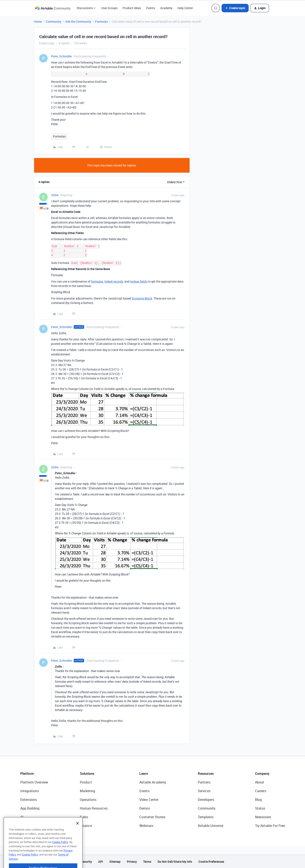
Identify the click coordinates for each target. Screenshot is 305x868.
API (101, 862)
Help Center (185, 8)
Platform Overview (34, 782)
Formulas (101, 21)
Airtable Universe (211, 826)
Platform (27, 774)
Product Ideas (132, 8)
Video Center (149, 800)
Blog (258, 800)
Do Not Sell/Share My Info (175, 862)
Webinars (146, 826)
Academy (166, 8)
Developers (206, 800)
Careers (261, 791)
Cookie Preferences (211, 862)
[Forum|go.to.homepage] (53, 8)
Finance (86, 826)
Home (38, 21)
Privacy (132, 862)
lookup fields (139, 281)
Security (86, 862)
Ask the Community (78, 21)
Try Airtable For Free (270, 826)
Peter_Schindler (62, 56)
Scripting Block (142, 298)
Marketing (87, 791)
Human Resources (94, 808)
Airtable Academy (153, 782)
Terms (147, 862)
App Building (30, 808)
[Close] (78, 835)
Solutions (87, 774)
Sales (84, 817)
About (260, 782)
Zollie (55, 195)
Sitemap (115, 862)
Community (53, 21)
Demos (145, 808)
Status (260, 808)
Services (204, 791)
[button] (235, 8)
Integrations (30, 791)
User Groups (109, 8)
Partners (204, 782)
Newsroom (263, 817)
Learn (144, 774)
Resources (206, 774)
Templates (206, 817)
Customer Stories (152, 817)
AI (22, 817)
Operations (88, 800)
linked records (114, 281)
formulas (97, 281)
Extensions (29, 800)
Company (262, 774)
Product (86, 782)
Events (151, 8)
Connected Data (33, 826)
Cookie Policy (60, 854)
